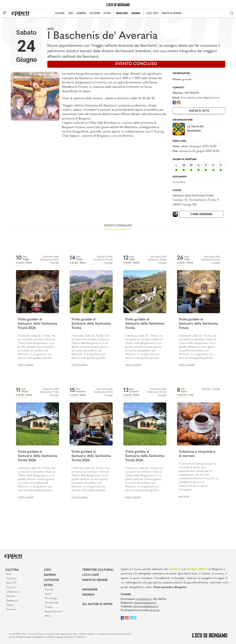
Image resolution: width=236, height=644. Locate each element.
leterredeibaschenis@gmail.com (200, 98)
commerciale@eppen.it (146, 606)
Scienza (11, 609)
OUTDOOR (95, 13)
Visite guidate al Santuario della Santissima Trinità (91, 324)
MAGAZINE (122, 13)
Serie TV (11, 583)
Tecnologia (51, 598)
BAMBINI (81, 13)
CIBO (70, 13)
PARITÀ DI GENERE (172, 13)
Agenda (88, 595)
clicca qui (154, 610)
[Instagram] (179, 102)
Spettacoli (12, 601)
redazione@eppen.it (145, 603)
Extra (48, 585)
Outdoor (51, 580)
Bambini (50, 575)
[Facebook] (174, 102)
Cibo (48, 570)
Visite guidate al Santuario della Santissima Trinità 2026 (37, 324)
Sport (48, 594)
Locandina (179, 182)
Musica (11, 596)
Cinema (11, 579)
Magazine (90, 590)
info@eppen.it (144, 599)
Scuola (49, 590)
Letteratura (13, 592)
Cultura (12, 570)
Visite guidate (26, 365)
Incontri (184, 497)
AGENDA (136, 13)
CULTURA (60, 13)
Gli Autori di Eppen (97, 604)
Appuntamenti (53, 612)
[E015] (133, 618)
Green (49, 607)
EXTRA (107, 13)
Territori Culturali (98, 570)
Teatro (10, 605)
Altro (48, 616)
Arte (51, 29)
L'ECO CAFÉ (152, 13)
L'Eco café (91, 575)
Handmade (51, 603)
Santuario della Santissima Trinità (193, 195)
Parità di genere (95, 580)
